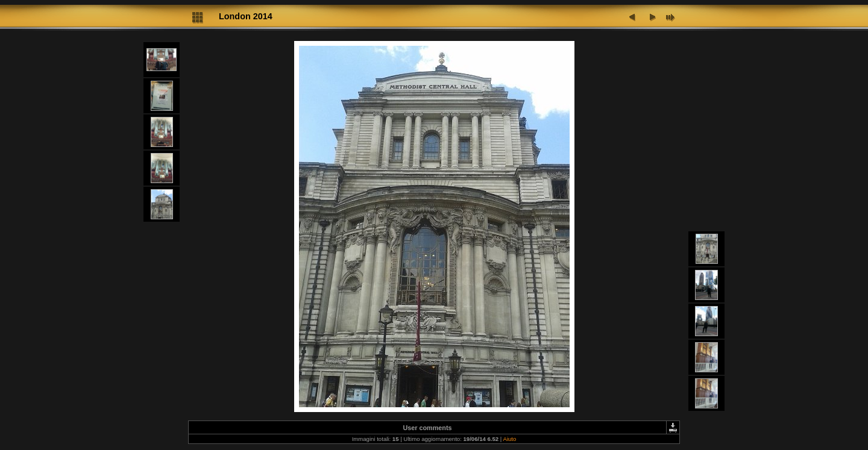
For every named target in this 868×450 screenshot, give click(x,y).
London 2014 (246, 16)
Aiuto (509, 439)
